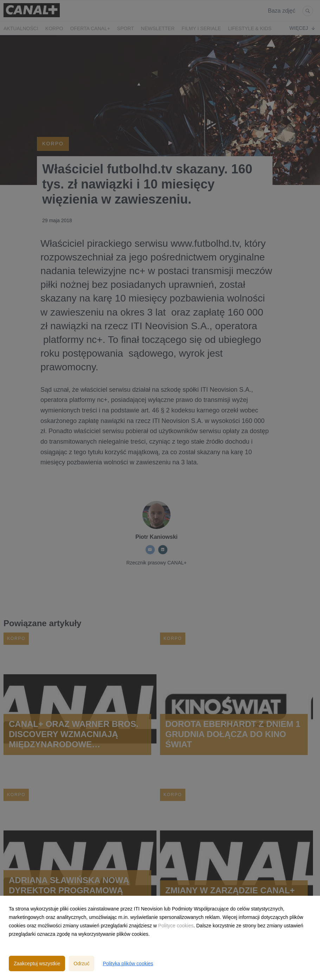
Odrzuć (81, 964)
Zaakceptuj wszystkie (37, 964)
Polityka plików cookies (128, 964)
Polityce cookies (176, 926)
